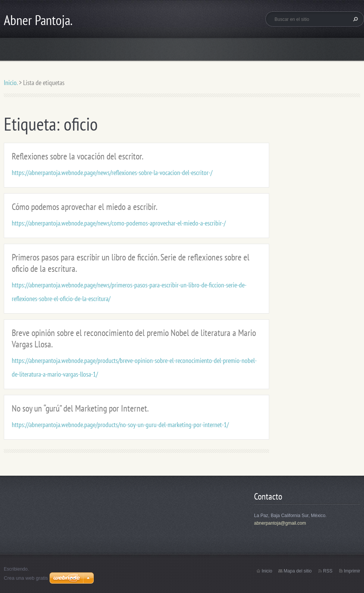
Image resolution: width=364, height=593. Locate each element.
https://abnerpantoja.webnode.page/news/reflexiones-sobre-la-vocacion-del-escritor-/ (112, 173)
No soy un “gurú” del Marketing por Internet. (80, 408)
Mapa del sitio (298, 571)
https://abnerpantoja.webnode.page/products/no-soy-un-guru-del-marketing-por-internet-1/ (120, 425)
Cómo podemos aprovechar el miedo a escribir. (85, 207)
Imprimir (352, 571)
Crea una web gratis (26, 578)
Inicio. (11, 83)
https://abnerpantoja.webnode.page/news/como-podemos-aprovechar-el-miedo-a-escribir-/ (119, 223)
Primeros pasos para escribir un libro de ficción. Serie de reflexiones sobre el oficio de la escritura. (131, 263)
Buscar (355, 19)
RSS (328, 571)
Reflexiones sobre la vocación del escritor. (78, 156)
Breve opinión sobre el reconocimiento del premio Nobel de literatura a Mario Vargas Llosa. (134, 338)
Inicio (267, 571)
